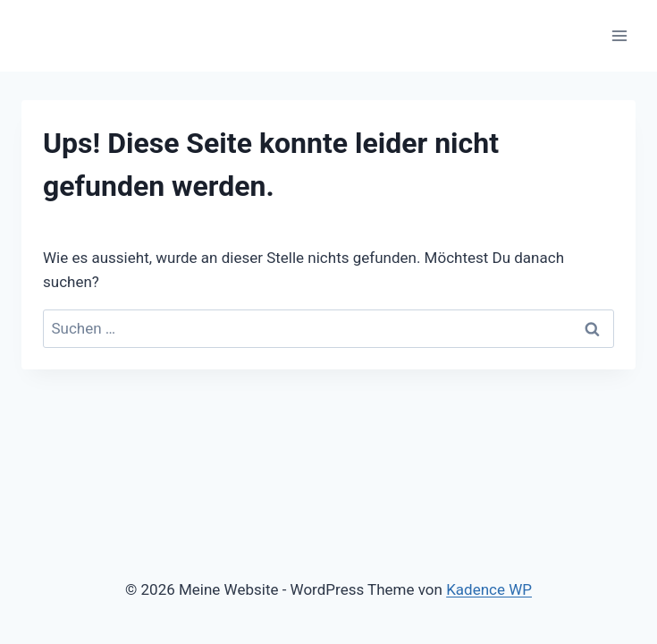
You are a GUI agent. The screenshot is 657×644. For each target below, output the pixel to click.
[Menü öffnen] (619, 35)
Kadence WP (489, 589)
